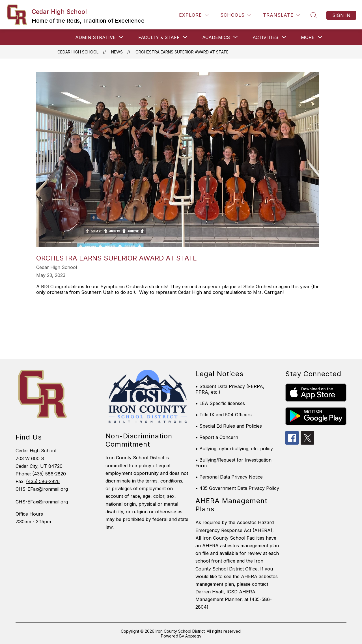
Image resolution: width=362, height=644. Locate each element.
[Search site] (314, 15)
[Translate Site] (282, 15)
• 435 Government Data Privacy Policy (237, 488)
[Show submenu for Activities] (265, 37)
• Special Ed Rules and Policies (229, 426)
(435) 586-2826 (43, 481)
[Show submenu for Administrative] (95, 37)
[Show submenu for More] (308, 37)
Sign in (341, 15)
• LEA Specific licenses (220, 403)
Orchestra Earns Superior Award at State (182, 52)
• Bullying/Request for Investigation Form (233, 463)
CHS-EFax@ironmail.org (42, 502)
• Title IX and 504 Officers (224, 415)
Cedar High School (78, 52)
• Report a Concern (217, 437)
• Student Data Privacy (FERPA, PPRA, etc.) (230, 389)
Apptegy (193, 636)
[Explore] (194, 15)
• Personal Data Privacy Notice (229, 477)
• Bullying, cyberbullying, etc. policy (234, 449)
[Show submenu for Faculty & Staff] (159, 37)
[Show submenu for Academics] (216, 37)
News (117, 52)
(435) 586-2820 (49, 474)
